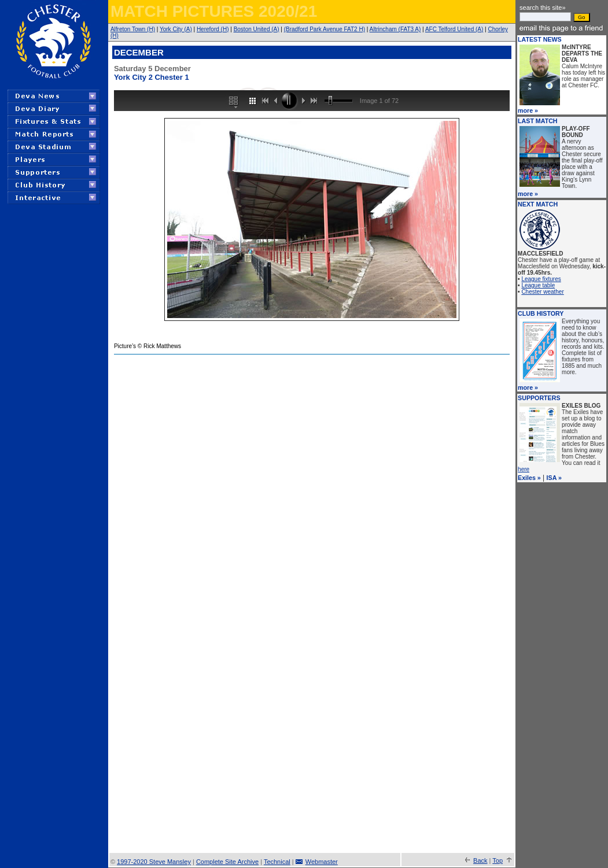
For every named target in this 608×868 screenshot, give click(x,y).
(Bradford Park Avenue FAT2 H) (325, 29)
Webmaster (322, 862)
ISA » (554, 478)
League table (538, 285)
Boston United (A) (257, 29)
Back (480, 860)
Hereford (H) (213, 29)
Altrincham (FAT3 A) (395, 29)
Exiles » (529, 478)
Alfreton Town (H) (133, 29)
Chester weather (542, 292)
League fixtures (541, 279)
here (524, 469)
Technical (277, 862)
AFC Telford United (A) (454, 29)
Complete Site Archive (227, 862)
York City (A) (176, 29)
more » (528, 110)
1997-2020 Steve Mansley (154, 862)
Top (498, 860)
